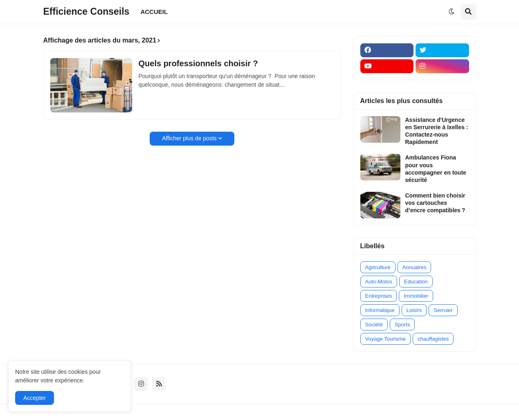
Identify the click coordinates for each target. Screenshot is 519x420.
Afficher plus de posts (189, 138)
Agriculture (378, 267)
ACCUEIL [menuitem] (154, 12)
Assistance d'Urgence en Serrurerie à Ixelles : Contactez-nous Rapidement (437, 131)
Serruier (443, 310)
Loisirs (414, 310)
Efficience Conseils (86, 11)
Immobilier (416, 296)
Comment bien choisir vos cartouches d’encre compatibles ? (435, 203)
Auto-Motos (379, 282)
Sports (402, 325)
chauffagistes (433, 339)
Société (374, 325)
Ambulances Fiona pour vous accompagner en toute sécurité (436, 169)
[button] (452, 12)
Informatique (380, 310)
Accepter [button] (35, 398)
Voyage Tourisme (386, 339)
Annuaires (415, 267)
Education (416, 282)
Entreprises (379, 296)
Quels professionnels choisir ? (198, 63)
